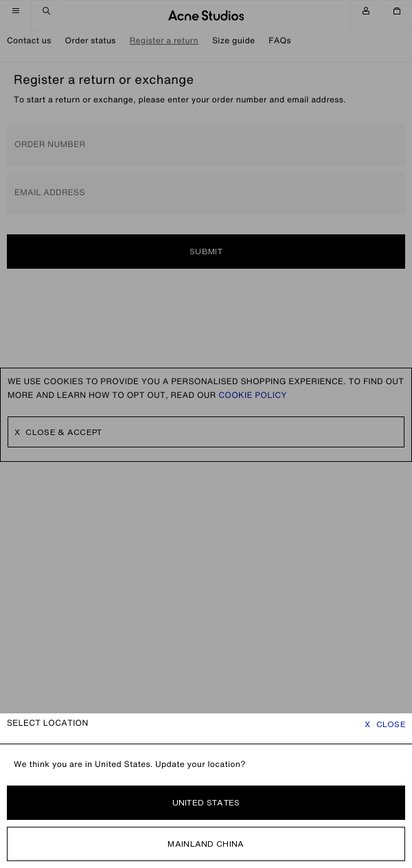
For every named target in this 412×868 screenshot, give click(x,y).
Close (385, 724)
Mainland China (206, 844)
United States (206, 802)
